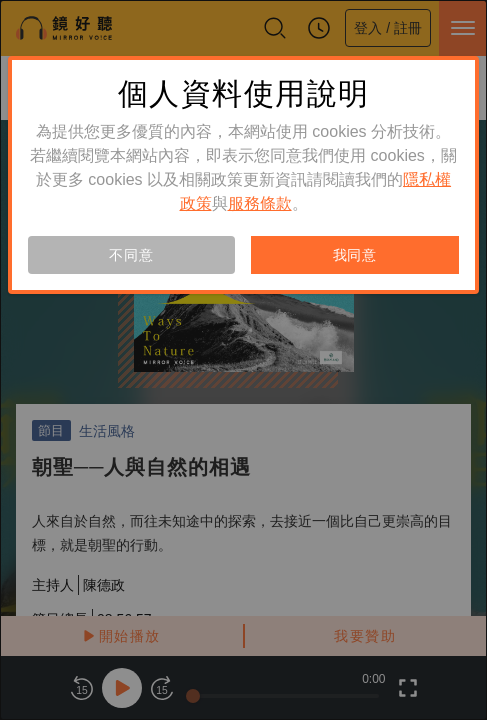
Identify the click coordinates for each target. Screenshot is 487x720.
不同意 (131, 255)
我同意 (355, 255)
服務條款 (260, 203)
